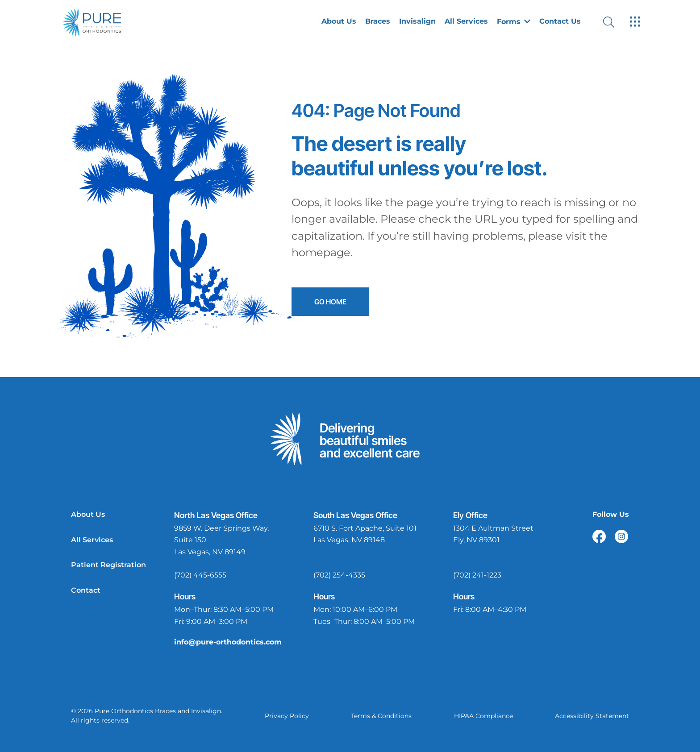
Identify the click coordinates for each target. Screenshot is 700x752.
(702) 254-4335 (339, 575)
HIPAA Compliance (483, 716)
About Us (339, 22)
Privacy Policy (287, 716)
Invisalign (417, 22)
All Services (466, 22)
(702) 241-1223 (477, 575)
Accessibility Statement (592, 716)
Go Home (329, 302)
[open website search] (616, 22)
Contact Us (560, 22)
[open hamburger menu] (635, 22)
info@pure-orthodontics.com (228, 642)
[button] (514, 22)
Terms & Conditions (381, 716)
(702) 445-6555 (200, 575)
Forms (514, 22)
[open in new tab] (230, 540)
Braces (378, 22)
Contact (86, 590)
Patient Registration (108, 565)
